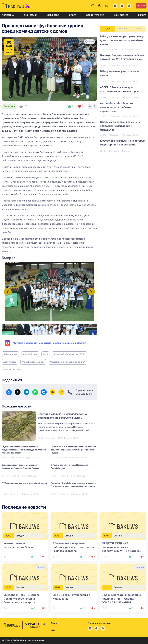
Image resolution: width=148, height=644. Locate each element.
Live (141, 6)
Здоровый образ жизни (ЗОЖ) (70, 354)
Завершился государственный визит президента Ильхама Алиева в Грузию (20, 466)
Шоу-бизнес (121, 15)
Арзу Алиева (10, 362)
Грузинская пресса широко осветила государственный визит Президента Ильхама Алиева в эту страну (24, 450)
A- (90, 106)
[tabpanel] (123, 94)
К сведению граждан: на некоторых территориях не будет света (123, 143)
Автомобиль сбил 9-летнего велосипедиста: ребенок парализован (118, 107)
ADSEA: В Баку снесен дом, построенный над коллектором (120, 89)
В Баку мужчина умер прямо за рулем (120, 73)
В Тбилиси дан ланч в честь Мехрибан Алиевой (25, 483)
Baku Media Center (13, 370)
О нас (54, 623)
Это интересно (95, 15)
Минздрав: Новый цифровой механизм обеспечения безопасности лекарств (22, 599)
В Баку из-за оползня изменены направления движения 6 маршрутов (120, 126)
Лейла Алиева (10, 354)
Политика (8, 15)
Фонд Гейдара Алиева (33, 362)
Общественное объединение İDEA (68, 362)
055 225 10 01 (84, 394)
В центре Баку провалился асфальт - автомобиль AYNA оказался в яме (123, 57)
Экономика (30, 15)
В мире (142, 15)
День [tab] (108, 29)
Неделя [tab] (123, 29)
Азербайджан (30, 354)
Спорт (73, 15)
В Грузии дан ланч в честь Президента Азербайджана (69, 466)
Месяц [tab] (139, 29)
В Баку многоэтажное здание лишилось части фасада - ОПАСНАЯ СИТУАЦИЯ (121, 599)
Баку (45, 354)
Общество (53, 15)
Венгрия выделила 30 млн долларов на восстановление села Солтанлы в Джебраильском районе (62, 418)
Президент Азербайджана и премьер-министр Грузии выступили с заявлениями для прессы (73, 485)
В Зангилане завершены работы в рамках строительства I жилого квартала (74, 547)
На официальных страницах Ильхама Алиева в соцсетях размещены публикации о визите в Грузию (74, 450)
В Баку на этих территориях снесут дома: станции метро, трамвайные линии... (122, 40)
